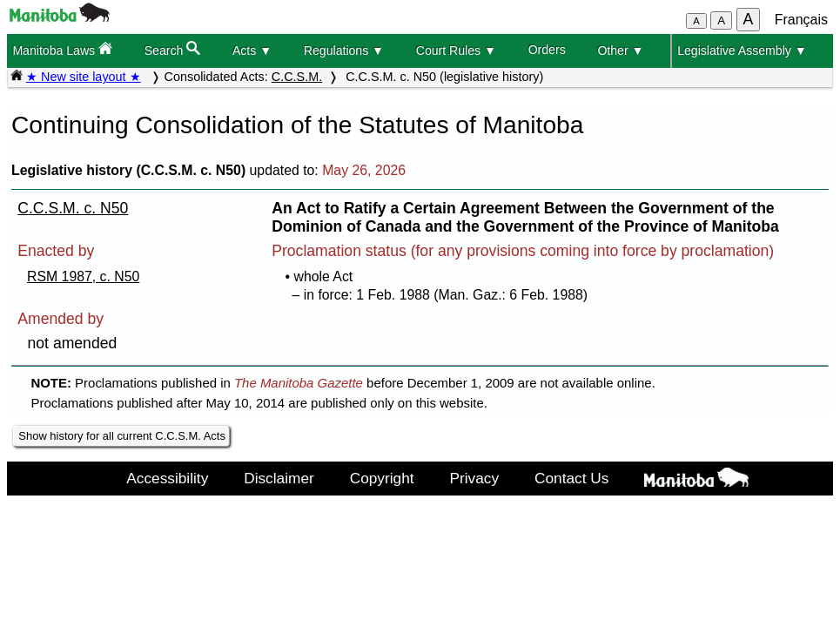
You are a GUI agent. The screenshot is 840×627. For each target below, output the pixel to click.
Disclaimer (279, 478)
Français (801, 20)
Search (173, 49)
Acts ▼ (252, 51)
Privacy (475, 478)
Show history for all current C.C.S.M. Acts (122, 436)
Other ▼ (620, 51)
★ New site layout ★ (84, 77)
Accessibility (167, 478)
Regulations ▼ (344, 51)
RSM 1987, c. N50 (83, 276)
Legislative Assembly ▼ (742, 51)
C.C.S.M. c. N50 (73, 208)
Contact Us (571, 478)
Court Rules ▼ (456, 51)
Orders (547, 50)
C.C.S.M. (297, 77)
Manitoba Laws (62, 49)
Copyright (382, 478)
